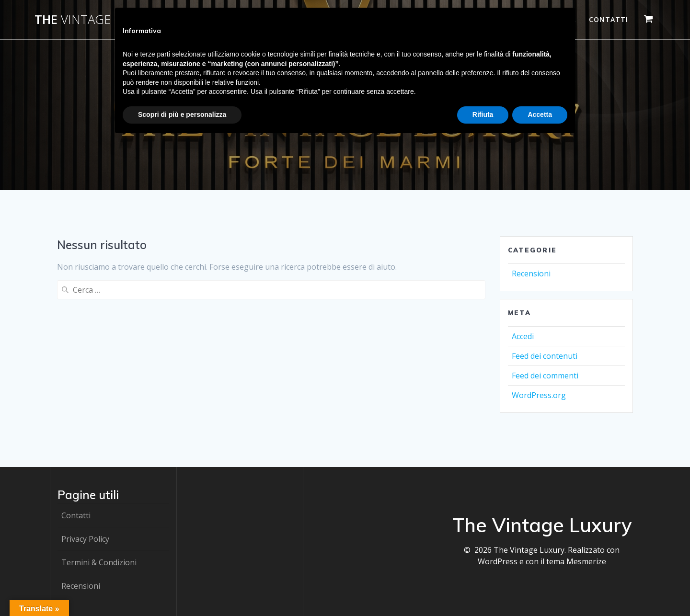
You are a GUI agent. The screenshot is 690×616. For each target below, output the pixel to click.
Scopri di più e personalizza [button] (182, 114)
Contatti (609, 19)
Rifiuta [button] (483, 114)
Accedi (523, 336)
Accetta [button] (540, 114)
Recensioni (531, 274)
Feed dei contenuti (545, 356)
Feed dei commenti (545, 376)
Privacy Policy (85, 539)
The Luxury (98, 20)
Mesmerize (586, 561)
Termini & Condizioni (99, 562)
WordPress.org (539, 395)
